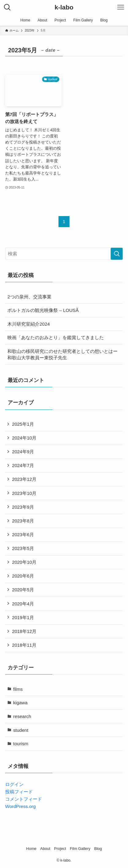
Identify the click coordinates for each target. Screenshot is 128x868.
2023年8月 (23, 521)
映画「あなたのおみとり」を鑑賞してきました (56, 337)
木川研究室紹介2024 (28, 324)
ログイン (14, 784)
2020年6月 (23, 576)
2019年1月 (23, 617)
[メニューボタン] (121, 7)
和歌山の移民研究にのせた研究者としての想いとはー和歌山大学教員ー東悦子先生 (62, 354)
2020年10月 (24, 562)
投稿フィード (19, 792)
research (22, 716)
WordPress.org (21, 806)
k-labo (64, 7)
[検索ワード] (64, 254)
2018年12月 (24, 631)
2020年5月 (23, 590)
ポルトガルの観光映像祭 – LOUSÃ (43, 310)
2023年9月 (23, 507)
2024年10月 (24, 438)
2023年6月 (23, 535)
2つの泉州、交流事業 (29, 297)
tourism (21, 744)
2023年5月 (23, 548)
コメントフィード (24, 799)
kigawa (20, 703)
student (21, 730)
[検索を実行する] (117, 254)
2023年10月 (24, 493)
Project (60, 849)
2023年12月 (24, 479)
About (45, 849)
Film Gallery (80, 849)
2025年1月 (23, 424)
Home (31, 849)
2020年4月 (23, 604)
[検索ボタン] (7, 7)
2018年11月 (24, 645)
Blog (98, 849)
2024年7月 (23, 465)
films (18, 689)
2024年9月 (23, 452)
